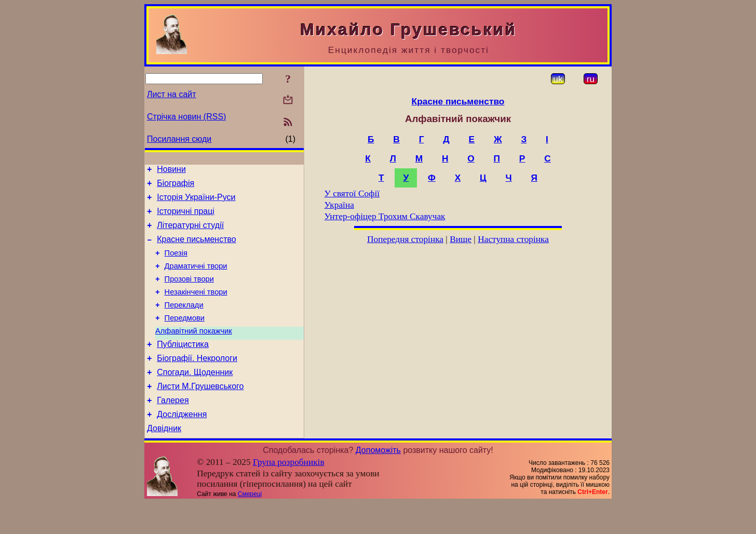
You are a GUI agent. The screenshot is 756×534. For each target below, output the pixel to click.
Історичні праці (186, 217)
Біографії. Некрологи (197, 382)
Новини (171, 171)
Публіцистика (183, 366)
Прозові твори (189, 293)
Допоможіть (378, 481)
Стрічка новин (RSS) (186, 117)
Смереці (250, 525)
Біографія (176, 186)
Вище (461, 239)
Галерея (173, 428)
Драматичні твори (196, 278)
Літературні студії (190, 233)
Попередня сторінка (405, 239)
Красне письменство (197, 249)
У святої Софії (352, 193)
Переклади (184, 322)
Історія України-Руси (196, 202)
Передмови (185, 337)
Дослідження (182, 444)
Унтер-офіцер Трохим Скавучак (385, 216)
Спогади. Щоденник (195, 397)
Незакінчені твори (196, 308)
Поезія (176, 264)
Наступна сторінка (513, 239)
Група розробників (289, 493)
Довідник (164, 459)
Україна (339, 205)
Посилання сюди (179, 139)
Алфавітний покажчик (194, 351)
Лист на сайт (172, 94)
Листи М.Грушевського (200, 413)
